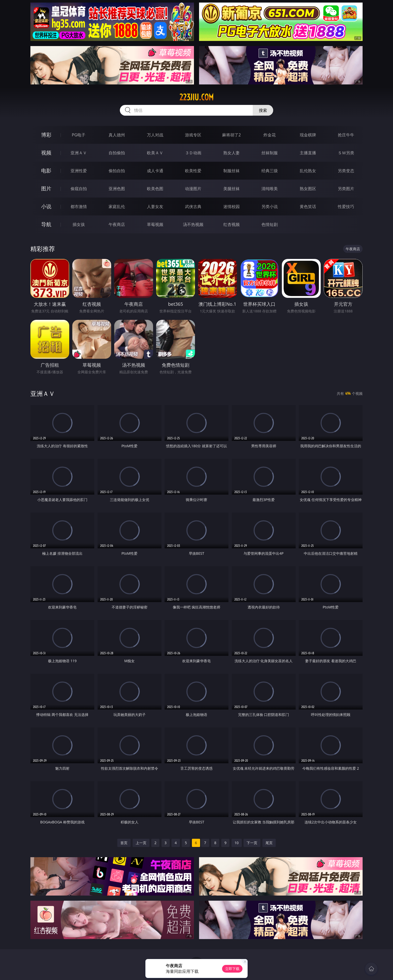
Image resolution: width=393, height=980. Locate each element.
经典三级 (270, 171)
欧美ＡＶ (155, 153)
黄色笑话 (308, 206)
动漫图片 (193, 189)
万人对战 (155, 135)
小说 (46, 206)
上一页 (141, 843)
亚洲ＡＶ (79, 153)
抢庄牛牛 (346, 135)
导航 (46, 224)
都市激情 (79, 206)
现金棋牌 (308, 135)
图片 (46, 188)
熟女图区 (308, 189)
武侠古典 (193, 206)
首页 (124, 843)
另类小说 (270, 206)
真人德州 (117, 135)
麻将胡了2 (231, 135)
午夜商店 (117, 224)
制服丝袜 (232, 171)
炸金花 (270, 135)
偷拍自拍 (117, 171)
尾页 (269, 843)
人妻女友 (155, 206)
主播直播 (308, 153)
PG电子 (79, 135)
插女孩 (79, 224)
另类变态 (346, 171)
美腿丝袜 (232, 189)
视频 (46, 153)
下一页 (252, 843)
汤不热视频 (193, 224)
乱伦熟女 (308, 171)
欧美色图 (155, 189)
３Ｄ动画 (193, 153)
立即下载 (232, 969)
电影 (46, 171)
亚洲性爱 (79, 171)
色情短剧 (270, 224)
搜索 (263, 110)
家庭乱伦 (117, 206)
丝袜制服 (270, 153)
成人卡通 (155, 171)
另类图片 (346, 189)
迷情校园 (232, 206)
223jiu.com (196, 97)
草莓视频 (155, 224)
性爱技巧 (346, 206)
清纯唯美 (270, 189)
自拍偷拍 (117, 153)
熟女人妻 (232, 153)
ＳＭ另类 (346, 153)
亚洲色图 (117, 189)
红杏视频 (232, 224)
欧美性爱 (193, 171)
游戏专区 (193, 135)
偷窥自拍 (79, 189)
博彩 (46, 135)
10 (237, 843)
